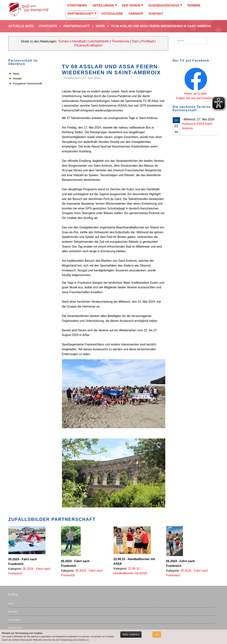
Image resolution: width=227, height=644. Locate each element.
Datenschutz (16, 628)
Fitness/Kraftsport (88, 45)
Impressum (15, 620)
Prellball (147, 41)
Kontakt (17, 79)
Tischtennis (120, 41)
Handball (79, 41)
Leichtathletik (99, 41)
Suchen (174, 37)
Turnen (64, 41)
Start (11, 603)
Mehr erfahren (131, 635)
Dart (136, 41)
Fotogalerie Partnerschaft (27, 84)
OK (157, 635)
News (16, 74)
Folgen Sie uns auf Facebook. (196, 98)
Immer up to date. (196, 93)
